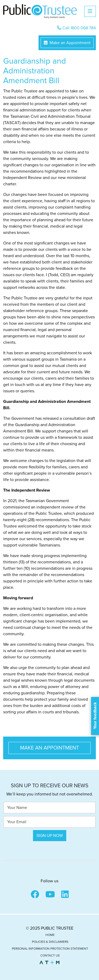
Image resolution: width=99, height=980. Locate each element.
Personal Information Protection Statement (50, 949)
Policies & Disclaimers (50, 942)
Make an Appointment (67, 43)
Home (50, 935)
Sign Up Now (50, 836)
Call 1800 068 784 (76, 28)
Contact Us (50, 955)
